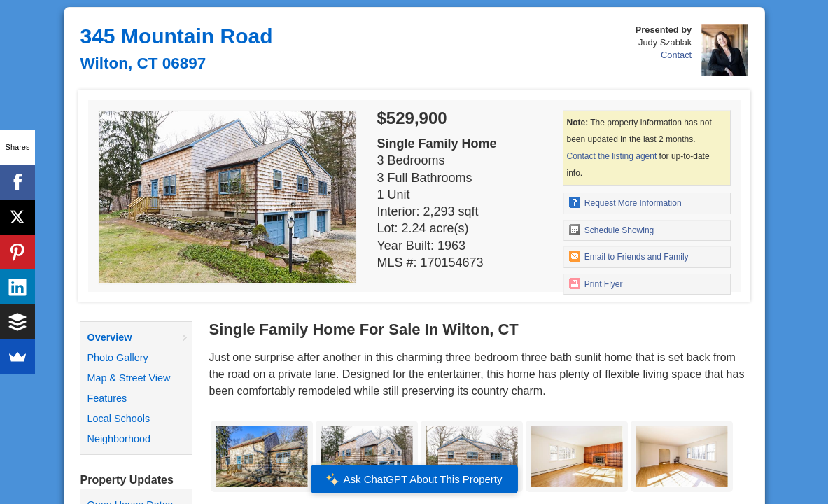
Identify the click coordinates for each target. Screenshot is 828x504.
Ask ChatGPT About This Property (414, 479)
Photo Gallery (118, 358)
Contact (676, 55)
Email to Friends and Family (629, 256)
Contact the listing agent (612, 156)
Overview (110, 337)
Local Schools (119, 419)
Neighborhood (119, 439)
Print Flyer (596, 283)
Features (107, 398)
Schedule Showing (612, 230)
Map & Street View (129, 378)
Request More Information (625, 202)
